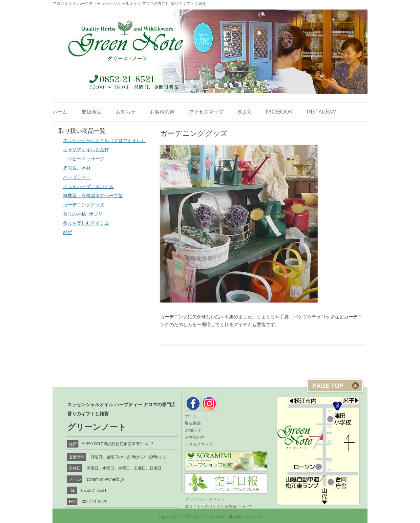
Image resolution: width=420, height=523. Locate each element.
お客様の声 (162, 112)
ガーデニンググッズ (84, 205)
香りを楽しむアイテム (86, 223)
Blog (245, 112)
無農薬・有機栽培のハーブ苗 (93, 195)
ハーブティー (77, 177)
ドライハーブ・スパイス (88, 186)
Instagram (322, 112)
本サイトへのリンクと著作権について (219, 506)
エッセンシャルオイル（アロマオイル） (104, 140)
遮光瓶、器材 (77, 168)
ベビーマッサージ (86, 159)
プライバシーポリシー (205, 499)
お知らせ (126, 112)
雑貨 (68, 232)
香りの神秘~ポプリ (83, 214)
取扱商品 (92, 112)
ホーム (60, 112)
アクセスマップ (206, 112)
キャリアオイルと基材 (86, 149)
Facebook (279, 112)
